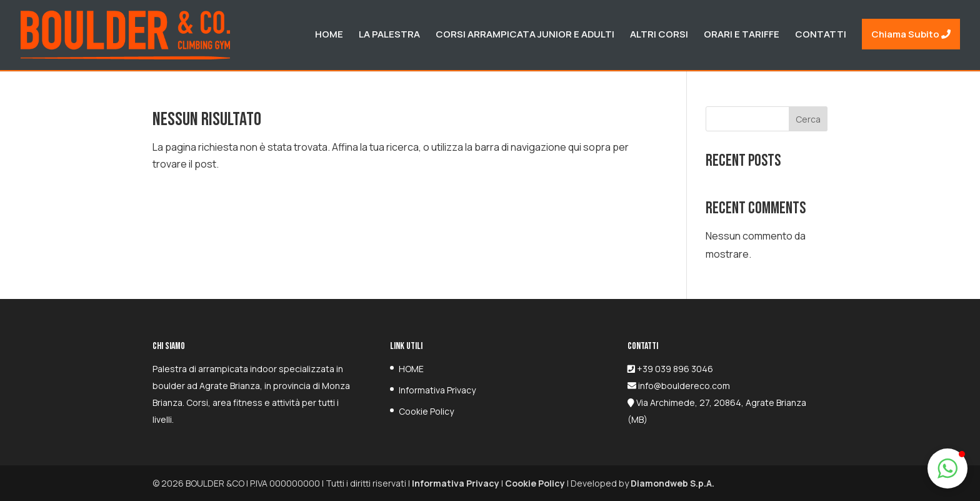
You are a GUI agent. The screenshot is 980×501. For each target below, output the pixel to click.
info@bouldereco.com (683, 386)
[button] (947, 468)
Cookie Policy (426, 411)
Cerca (808, 119)
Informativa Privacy (437, 390)
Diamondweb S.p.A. (672, 483)
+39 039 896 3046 (675, 369)
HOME (411, 369)
